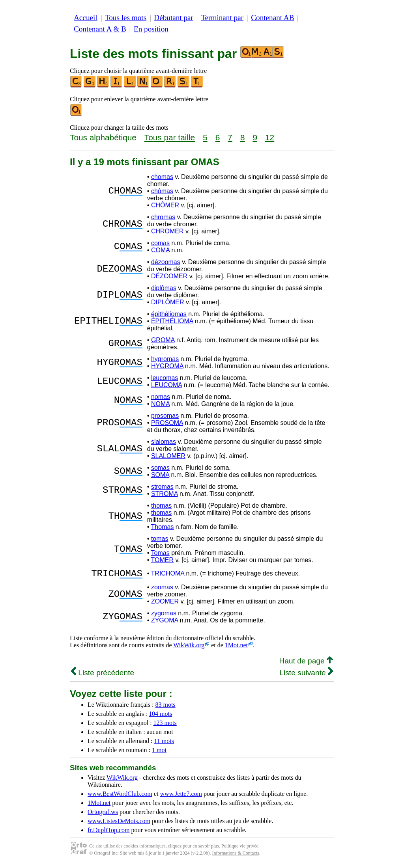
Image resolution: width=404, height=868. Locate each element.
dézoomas (166, 262)
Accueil (86, 18)
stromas (162, 487)
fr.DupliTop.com (108, 832)
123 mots (165, 725)
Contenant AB (272, 18)
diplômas (164, 288)
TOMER (162, 560)
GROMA (163, 340)
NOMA (160, 404)
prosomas (165, 416)
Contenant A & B (100, 29)
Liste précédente (103, 675)
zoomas (162, 590)
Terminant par (222, 18)
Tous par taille (170, 137)
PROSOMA (167, 423)
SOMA (160, 475)
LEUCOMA (166, 385)
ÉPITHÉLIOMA (172, 321)
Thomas (163, 527)
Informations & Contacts (235, 855)
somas (160, 468)
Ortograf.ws (103, 814)
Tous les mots (126, 18)
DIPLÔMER (168, 302)
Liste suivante (306, 675)
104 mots (160, 716)
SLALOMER (168, 456)
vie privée (249, 848)
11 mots (164, 743)
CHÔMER (165, 205)
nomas (161, 397)
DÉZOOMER (169, 276)
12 (270, 137)
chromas (163, 217)
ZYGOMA (165, 623)
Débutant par (174, 18)
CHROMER (167, 231)
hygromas (165, 359)
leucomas (165, 378)
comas (160, 243)
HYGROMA (167, 366)
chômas (162, 191)
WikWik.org (189, 647)
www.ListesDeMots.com (119, 823)
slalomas (164, 442)
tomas (160, 539)
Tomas (160, 553)
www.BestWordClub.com (120, 796)
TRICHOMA (168, 575)
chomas (162, 177)
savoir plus (209, 848)
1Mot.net (236, 647)
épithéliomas (169, 314)
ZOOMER (165, 604)
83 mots (165, 707)
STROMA (165, 494)
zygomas (164, 616)
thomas (161, 506)
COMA (160, 250)
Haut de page (306, 663)
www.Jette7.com (181, 796)
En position (151, 29)
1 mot (159, 752)
